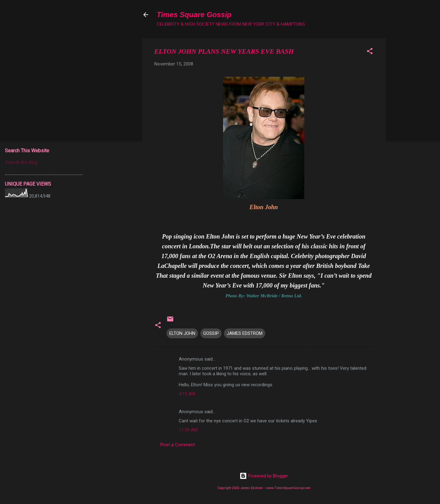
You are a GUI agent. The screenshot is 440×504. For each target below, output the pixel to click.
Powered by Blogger (264, 476)
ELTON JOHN (182, 333)
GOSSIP (211, 333)
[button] (370, 52)
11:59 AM (188, 430)
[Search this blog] (44, 162)
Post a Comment (178, 445)
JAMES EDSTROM (245, 333)
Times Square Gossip (194, 15)
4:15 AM (187, 394)
